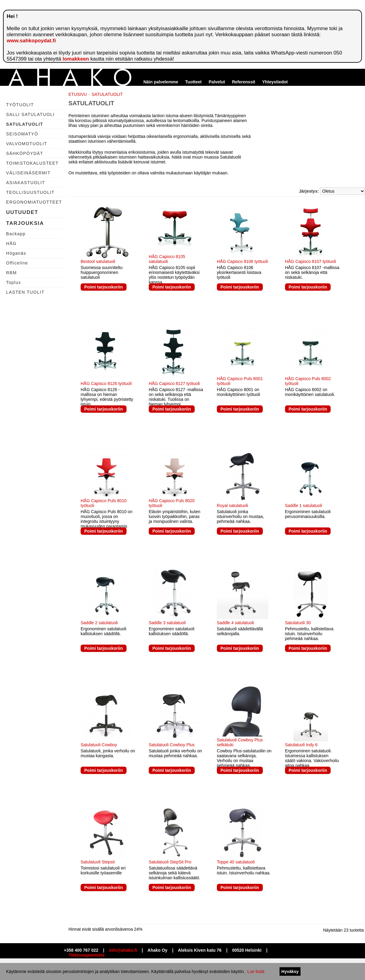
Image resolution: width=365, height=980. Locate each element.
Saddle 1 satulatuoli (304, 506)
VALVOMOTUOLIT (27, 144)
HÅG (11, 243)
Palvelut (217, 82)
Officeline (17, 263)
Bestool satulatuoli (98, 261)
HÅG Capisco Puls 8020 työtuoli (172, 503)
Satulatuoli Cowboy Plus (172, 745)
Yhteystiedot (275, 82)
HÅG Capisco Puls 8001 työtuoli (240, 381)
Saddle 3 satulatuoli (167, 623)
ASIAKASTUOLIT (26, 183)
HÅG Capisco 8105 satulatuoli (167, 259)
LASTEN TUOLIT (25, 292)
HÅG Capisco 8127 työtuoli (174, 383)
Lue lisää (256, 971)
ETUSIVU (78, 94)
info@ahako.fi (123, 950)
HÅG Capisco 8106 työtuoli (242, 261)
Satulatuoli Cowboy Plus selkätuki (240, 742)
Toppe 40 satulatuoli (236, 862)
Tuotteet (193, 82)
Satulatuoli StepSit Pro (170, 862)
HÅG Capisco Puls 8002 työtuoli (308, 381)
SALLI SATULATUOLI (30, 114)
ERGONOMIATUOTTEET (34, 202)
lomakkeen (76, 59)
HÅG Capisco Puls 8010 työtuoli (104, 503)
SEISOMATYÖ (22, 134)
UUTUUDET (22, 212)
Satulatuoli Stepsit (98, 862)
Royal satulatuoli (233, 506)
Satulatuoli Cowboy (99, 745)
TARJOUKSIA (25, 223)
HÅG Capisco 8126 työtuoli (106, 383)
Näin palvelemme (161, 82)
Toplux (14, 282)
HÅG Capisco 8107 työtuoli (311, 261)
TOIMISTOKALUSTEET (32, 163)
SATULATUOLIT (25, 124)
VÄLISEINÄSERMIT (28, 173)
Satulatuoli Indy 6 (301, 745)
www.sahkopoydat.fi (31, 41)
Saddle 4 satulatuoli (235, 623)
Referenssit (244, 82)
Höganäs (16, 253)
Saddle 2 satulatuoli (99, 623)
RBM (11, 273)
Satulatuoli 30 (298, 623)
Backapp (16, 234)
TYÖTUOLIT (20, 105)
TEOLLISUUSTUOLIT (30, 192)
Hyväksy (290, 971)
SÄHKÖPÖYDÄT (25, 153)
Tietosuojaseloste (87, 955)
